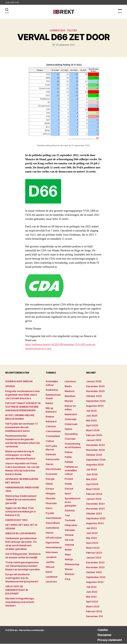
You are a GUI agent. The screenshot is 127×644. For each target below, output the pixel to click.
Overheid (70, 439)
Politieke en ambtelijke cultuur (71, 471)
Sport (68, 494)
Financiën (51, 504)
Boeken (50, 417)
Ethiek (49, 484)
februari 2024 (94, 494)
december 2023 (95, 504)
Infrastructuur (54, 538)
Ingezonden (52, 543)
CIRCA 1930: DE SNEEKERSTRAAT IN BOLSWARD (17, 590)
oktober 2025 (94, 396)
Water (68, 550)
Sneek (68, 484)
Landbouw (52, 577)
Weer (68, 555)
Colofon (100, 630)
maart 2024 (93, 489)
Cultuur (50, 441)
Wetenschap (72, 565)
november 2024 (95, 450)
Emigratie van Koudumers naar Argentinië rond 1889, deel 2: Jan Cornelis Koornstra (23, 395)
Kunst (49, 572)
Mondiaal (70, 396)
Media (68, 387)
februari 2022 (94, 612)
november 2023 (95, 509)
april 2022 (92, 602)
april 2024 (92, 484)
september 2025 (96, 401)
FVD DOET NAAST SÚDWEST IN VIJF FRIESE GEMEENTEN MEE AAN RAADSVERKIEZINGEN (23, 407)
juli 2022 (91, 587)
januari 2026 (94, 382)
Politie (68, 457)
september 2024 (96, 460)
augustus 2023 (95, 524)
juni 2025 (92, 416)
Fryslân (50, 513)
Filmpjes (50, 494)
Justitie (50, 562)
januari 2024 (94, 499)
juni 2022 (92, 592)
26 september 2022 (65, 45)
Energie (50, 479)
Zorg (67, 579)
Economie (51, 474)
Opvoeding (71, 434)
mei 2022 (91, 597)
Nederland (71, 415)
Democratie (52, 460)
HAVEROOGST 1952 (16, 520)
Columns (51, 427)
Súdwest (70, 511)
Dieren (49, 464)
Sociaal (69, 489)
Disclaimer (102, 635)
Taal (67, 516)
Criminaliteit (53, 436)
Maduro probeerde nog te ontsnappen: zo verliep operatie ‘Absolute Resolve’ (20, 455)
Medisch (70, 391)
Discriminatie (53, 469)
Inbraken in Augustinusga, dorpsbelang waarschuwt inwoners (20, 602)
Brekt (15, 630)
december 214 (94, 617)
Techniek (70, 521)
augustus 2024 (95, 465)
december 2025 (95, 387)
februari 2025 (94, 435)
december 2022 (95, 563)
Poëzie (68, 452)
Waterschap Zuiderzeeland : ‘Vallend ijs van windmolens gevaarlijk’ (21, 500)
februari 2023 (94, 553)
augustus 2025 (95, 406)
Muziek (69, 401)
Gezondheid (53, 523)
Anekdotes (52, 390)
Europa (50, 489)
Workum (70, 574)
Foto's (49, 508)
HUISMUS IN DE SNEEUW (19, 382)
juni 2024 (92, 475)
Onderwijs (71, 419)
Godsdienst (52, 528)
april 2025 (92, 426)
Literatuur (70, 382)
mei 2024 (91, 480)
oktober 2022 (94, 573)
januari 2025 (94, 440)
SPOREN (10, 387)
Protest (69, 479)
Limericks (51, 582)
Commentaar (57, 31)
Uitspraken (71, 525)
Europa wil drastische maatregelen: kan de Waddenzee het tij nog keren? (22, 578)
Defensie (51, 455)
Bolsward (51, 422)
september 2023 (96, 519)
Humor (50, 533)
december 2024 (95, 445)
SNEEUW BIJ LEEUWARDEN (21, 534)
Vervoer (69, 540)
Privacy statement (108, 640)
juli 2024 (91, 470)
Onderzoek (71, 424)
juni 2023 (92, 533)
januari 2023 (94, 558)
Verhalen (70, 530)
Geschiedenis (54, 518)
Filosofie (50, 499)
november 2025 (95, 391)
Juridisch (51, 557)
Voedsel (69, 545)
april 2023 (92, 543)
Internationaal (54, 548)
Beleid (49, 403)
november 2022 (95, 568)
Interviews (52, 553)
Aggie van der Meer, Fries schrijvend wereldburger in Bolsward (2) (20, 512)
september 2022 (96, 577)
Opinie (68, 429)
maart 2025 (93, 431)
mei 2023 (91, 538)
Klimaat (50, 567)
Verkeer (69, 535)
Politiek (73, 31)
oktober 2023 (94, 514)
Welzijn (69, 560)
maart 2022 (93, 607)
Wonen (69, 569)
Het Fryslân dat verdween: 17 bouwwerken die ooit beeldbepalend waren (21, 428)
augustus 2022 (95, 582)
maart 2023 (93, 548)
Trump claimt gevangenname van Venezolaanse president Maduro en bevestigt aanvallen (23, 566)
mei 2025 (91, 421)
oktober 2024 (94, 455)
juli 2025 (91, 411)
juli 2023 (91, 528)
